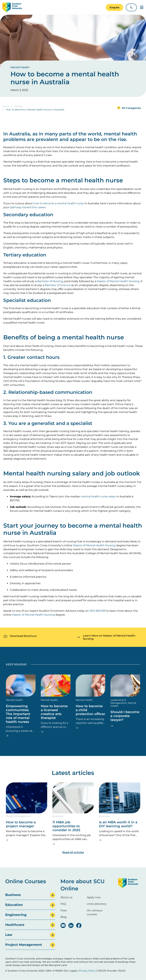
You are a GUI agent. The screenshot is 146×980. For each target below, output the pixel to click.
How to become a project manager (21, 824)
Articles (19, 106)
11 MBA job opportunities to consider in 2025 (66, 826)
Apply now (94, 897)
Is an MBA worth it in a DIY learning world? (118, 824)
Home (6, 106)
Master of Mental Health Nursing (118, 281)
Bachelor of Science (58, 285)
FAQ (63, 904)
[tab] (30, 895)
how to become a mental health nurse (59, 203)
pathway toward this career (28, 207)
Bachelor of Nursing (50, 281)
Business (58, 816)
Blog (63, 917)
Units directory (97, 904)
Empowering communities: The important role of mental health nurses (18, 714)
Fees (64, 910)
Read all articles (73, 852)
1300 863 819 (97, 611)
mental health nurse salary (98, 496)
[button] (114, 7)
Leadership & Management (119, 701)
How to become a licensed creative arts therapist (54, 712)
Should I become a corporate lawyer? (125, 716)
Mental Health (20, 67)
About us (66, 897)
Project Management (19, 816)
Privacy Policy (87, 971)
